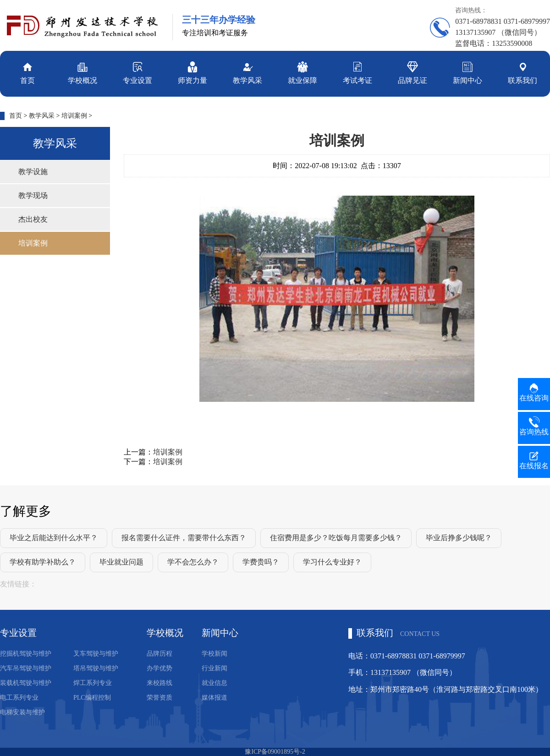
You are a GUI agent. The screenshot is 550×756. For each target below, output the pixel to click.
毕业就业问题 (121, 562)
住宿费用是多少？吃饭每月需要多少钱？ (336, 538)
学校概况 (82, 72)
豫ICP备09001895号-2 (275, 752)
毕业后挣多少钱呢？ (459, 538)
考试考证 (357, 72)
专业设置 (137, 72)
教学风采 (247, 72)
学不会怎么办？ (193, 562)
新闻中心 (467, 72)
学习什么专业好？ (332, 562)
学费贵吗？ (261, 562)
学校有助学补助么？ (43, 562)
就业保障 (302, 72)
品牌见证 (412, 72)
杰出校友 (33, 219)
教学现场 (33, 195)
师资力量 (192, 72)
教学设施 (33, 172)
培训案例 (74, 116)
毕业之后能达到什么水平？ (54, 538)
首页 (27, 72)
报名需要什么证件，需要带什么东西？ (184, 538)
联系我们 (522, 72)
